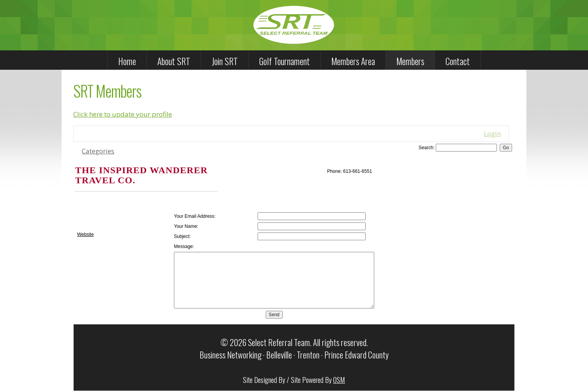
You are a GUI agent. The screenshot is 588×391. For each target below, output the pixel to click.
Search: (427, 148)
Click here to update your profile (123, 114)
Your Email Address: (195, 216)
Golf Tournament (285, 61)
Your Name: (186, 226)
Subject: (182, 236)
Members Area (353, 61)
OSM (339, 379)
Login (492, 133)
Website (85, 234)
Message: (184, 246)
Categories (98, 151)
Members (410, 61)
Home (127, 61)
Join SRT (225, 61)
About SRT (174, 61)
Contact (458, 61)
